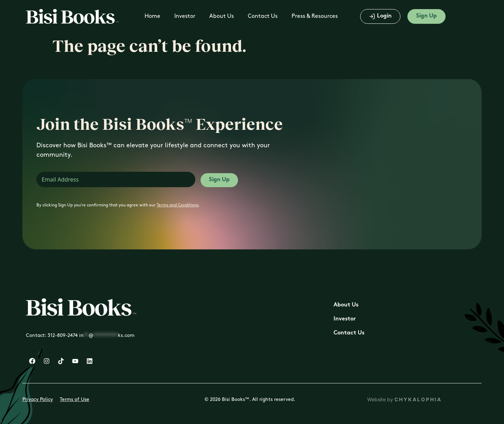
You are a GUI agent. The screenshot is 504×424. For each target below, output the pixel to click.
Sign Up (219, 180)
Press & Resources (315, 16)
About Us (222, 16)
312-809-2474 (63, 335)
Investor (185, 16)
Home (152, 16)
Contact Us (263, 16)
